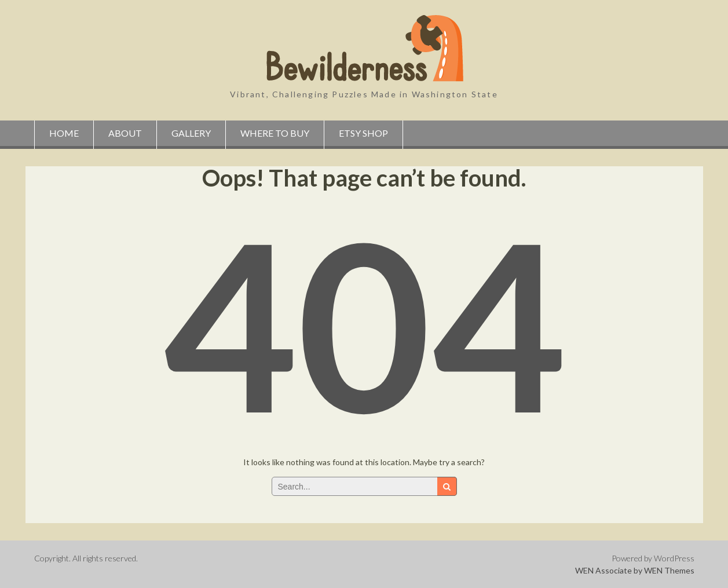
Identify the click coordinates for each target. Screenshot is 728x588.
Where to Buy (275, 133)
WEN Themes (669, 570)
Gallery (191, 133)
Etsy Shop (363, 133)
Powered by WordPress (653, 558)
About (125, 133)
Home (64, 133)
